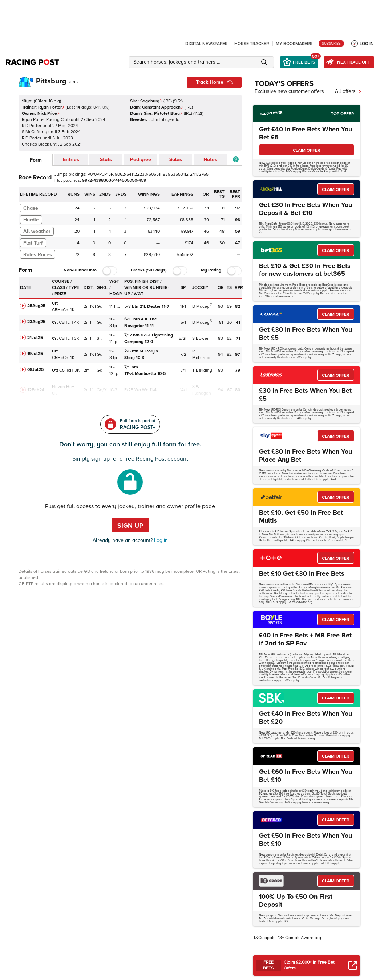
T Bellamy (202, 370)
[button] (202, 62)
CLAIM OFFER (307, 150)
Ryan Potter (51, 107)
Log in (160, 540)
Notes (210, 160)
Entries (71, 160)
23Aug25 (36, 322)
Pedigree (141, 160)
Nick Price (49, 113)
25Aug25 (36, 306)
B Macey (201, 307)
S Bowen (201, 338)
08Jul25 (35, 370)
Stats (106, 160)
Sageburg (151, 101)
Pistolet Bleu (168, 113)
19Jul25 (35, 354)
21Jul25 (35, 338)
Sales (176, 160)
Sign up (130, 526)
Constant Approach (163, 107)
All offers (348, 91)
